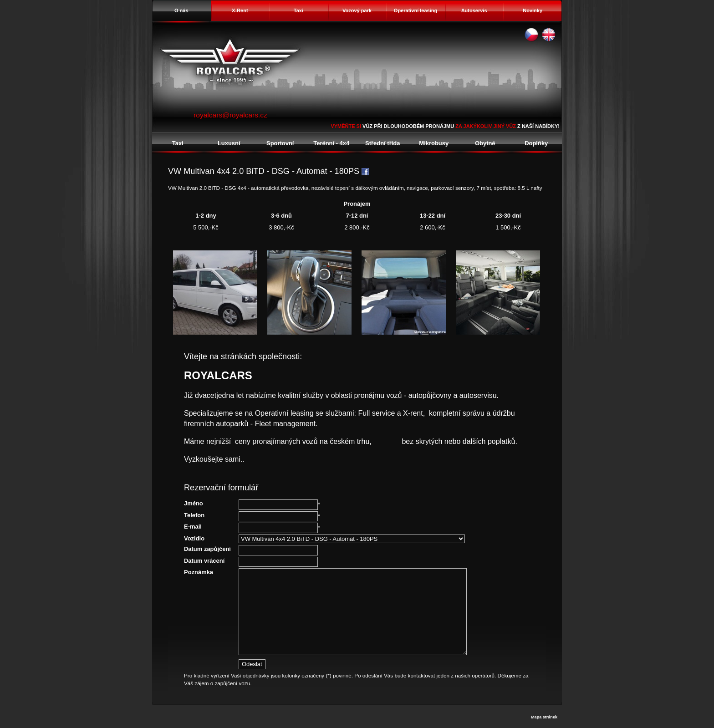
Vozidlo (194, 538)
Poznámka (199, 572)
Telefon (194, 515)
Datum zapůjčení (207, 549)
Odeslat (252, 664)
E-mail (193, 527)
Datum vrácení (204, 561)
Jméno (194, 503)
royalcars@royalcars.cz (230, 115)
